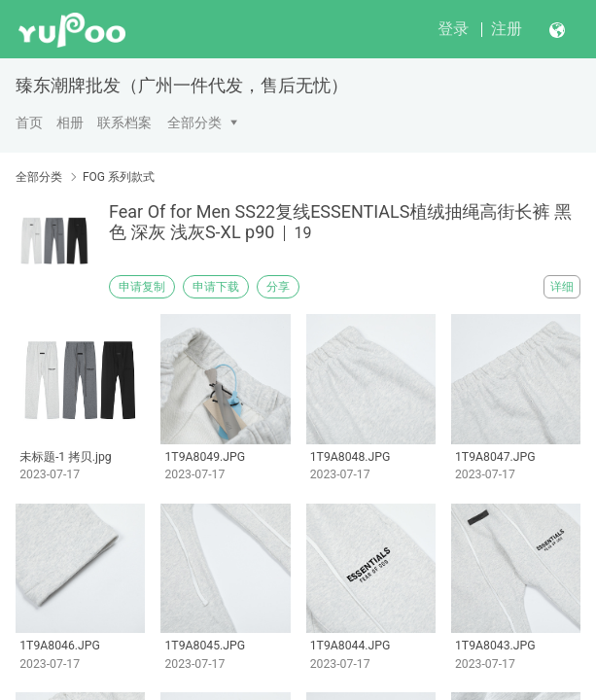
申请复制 (142, 287)
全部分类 (194, 122)
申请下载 (216, 287)
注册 (507, 29)
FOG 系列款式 (119, 177)
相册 (70, 122)
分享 (278, 287)
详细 (562, 287)
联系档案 (124, 122)
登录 (453, 29)
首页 (29, 122)
